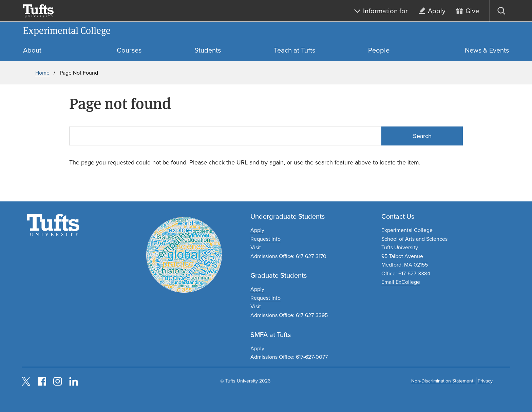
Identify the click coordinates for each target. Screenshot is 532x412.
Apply (257, 230)
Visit (256, 247)
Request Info (265, 239)
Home (42, 73)
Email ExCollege (401, 282)
